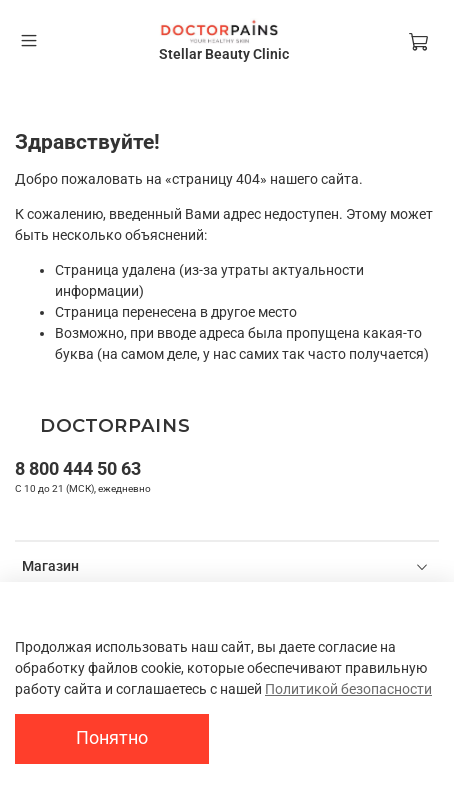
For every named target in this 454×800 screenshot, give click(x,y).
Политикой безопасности (348, 689)
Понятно (112, 738)
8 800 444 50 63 (78, 468)
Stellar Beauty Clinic (224, 54)
